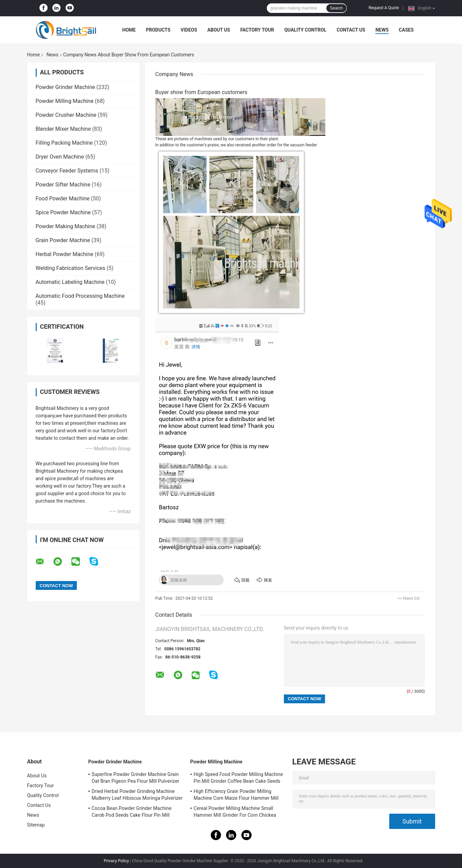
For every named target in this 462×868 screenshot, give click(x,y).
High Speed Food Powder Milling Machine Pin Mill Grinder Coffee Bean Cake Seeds (238, 778)
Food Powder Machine (63, 198)
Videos (189, 30)
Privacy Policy (116, 861)
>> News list (409, 598)
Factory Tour (257, 30)
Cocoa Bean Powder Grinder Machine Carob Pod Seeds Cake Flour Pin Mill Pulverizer (132, 813)
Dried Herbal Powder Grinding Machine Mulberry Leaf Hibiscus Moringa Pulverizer (137, 795)
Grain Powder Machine (63, 240)
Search (336, 8)
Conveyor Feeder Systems (67, 171)
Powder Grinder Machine (65, 87)
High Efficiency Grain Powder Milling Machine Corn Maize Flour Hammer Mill (236, 795)
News (382, 30)
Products (158, 30)
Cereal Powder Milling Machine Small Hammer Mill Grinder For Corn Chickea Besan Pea (235, 813)
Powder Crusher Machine (66, 115)
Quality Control (305, 30)
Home (129, 30)
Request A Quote (384, 8)
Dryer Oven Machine (60, 157)
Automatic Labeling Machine (70, 282)
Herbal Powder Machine (65, 254)
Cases (406, 30)
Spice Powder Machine (63, 212)
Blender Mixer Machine (63, 129)
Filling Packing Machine (64, 143)
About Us (219, 30)
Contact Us (351, 30)
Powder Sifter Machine (63, 185)
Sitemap (36, 825)
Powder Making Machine (66, 226)
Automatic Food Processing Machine (80, 296)
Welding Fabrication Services (71, 268)
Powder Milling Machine (65, 101)
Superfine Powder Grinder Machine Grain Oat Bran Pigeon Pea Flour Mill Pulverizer (136, 778)
